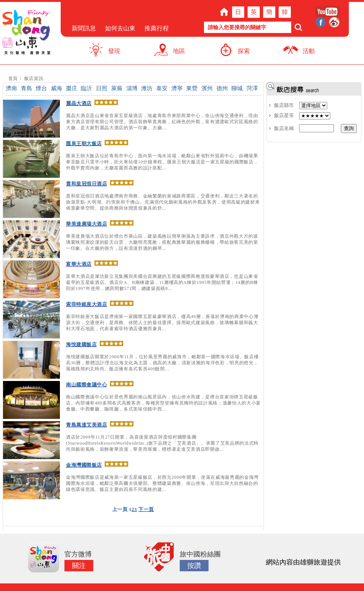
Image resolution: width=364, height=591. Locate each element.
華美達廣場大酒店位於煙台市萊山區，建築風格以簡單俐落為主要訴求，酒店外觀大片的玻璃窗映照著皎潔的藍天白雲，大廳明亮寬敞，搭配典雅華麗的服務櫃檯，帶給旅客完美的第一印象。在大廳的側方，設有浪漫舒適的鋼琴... (162, 242)
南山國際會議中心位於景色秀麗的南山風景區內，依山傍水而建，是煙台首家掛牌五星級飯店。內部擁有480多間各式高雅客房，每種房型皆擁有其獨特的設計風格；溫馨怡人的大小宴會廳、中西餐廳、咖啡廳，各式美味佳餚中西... (163, 403)
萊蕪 (117, 88)
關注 (79, 566)
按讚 (194, 566)
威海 (56, 88)
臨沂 (86, 88)
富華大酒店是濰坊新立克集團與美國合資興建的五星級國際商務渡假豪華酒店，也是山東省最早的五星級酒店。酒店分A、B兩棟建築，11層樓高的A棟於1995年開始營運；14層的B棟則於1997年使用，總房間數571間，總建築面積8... (162, 282)
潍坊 (147, 88)
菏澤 (252, 88)
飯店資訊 (34, 78)
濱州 (207, 88)
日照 (102, 88)
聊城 (237, 88)
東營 (192, 88)
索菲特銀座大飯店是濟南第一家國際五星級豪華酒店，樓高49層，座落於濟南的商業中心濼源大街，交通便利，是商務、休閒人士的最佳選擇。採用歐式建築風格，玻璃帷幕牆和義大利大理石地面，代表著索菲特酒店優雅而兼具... (162, 323)
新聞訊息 (84, 28)
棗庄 (72, 88)
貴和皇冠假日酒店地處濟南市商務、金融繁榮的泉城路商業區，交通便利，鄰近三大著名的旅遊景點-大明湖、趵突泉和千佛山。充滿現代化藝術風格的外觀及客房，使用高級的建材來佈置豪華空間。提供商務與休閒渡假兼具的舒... (163, 202)
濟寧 (177, 88)
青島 (27, 88)
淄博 (132, 88)
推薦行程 (157, 28)
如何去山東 (120, 28)
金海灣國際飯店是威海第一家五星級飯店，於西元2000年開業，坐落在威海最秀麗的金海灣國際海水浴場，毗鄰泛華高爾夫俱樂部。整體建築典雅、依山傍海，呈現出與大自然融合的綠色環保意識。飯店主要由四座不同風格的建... (162, 483)
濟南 (11, 88)
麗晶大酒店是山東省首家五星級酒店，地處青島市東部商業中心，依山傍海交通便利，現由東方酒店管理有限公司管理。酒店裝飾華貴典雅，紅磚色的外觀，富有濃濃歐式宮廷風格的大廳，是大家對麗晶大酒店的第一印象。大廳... (162, 122)
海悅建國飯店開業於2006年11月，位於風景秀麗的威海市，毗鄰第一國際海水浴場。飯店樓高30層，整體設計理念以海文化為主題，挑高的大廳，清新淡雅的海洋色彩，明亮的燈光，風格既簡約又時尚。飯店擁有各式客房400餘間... (162, 363)
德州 (222, 88)
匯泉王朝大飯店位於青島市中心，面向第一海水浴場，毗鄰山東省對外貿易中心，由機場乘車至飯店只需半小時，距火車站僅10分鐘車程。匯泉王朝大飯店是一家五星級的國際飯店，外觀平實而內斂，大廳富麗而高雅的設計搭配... (162, 162)
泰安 (162, 88)
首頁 (13, 78)
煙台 (41, 88)
